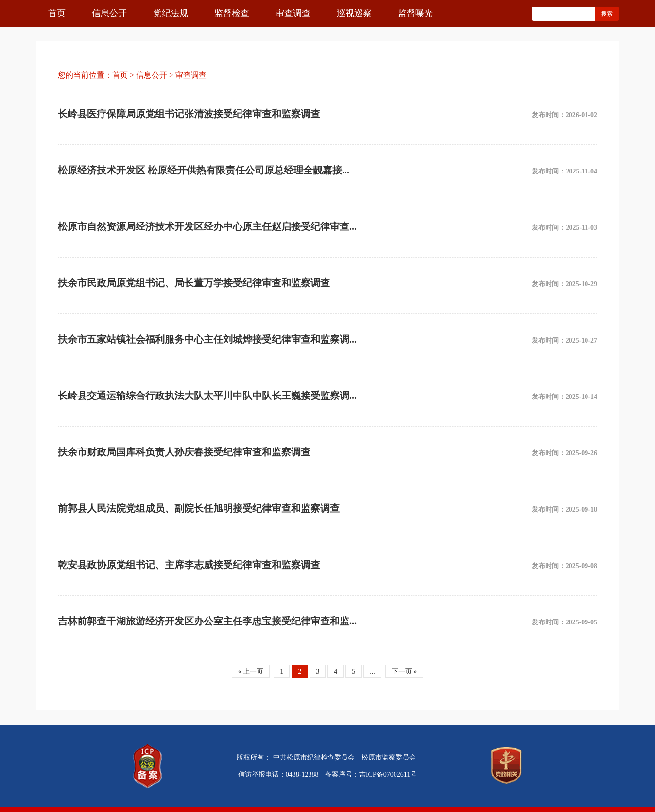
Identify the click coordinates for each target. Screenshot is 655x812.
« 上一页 (251, 671)
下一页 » (405, 671)
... (372, 671)
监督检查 (232, 13)
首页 (57, 13)
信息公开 (109, 13)
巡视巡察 (354, 13)
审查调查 (293, 13)
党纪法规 (171, 13)
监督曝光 (415, 13)
